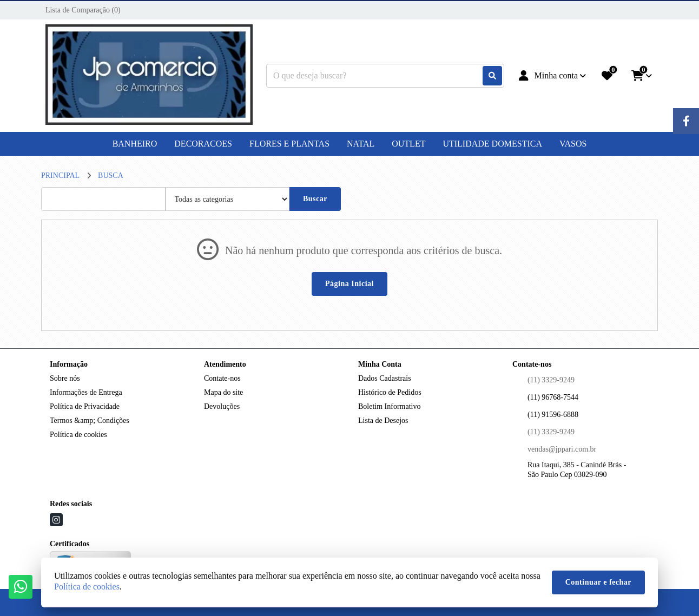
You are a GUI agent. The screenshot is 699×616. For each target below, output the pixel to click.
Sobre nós (65, 378)
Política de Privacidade (85, 406)
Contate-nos (222, 378)
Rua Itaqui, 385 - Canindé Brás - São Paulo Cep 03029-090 (577, 470)
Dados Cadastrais (385, 378)
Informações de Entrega (86, 392)
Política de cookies (78, 435)
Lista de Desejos (383, 420)
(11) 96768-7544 (553, 397)
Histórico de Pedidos (390, 392)
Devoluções (222, 406)
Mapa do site (223, 392)
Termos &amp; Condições (90, 420)
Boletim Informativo (389, 406)
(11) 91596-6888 (553, 415)
